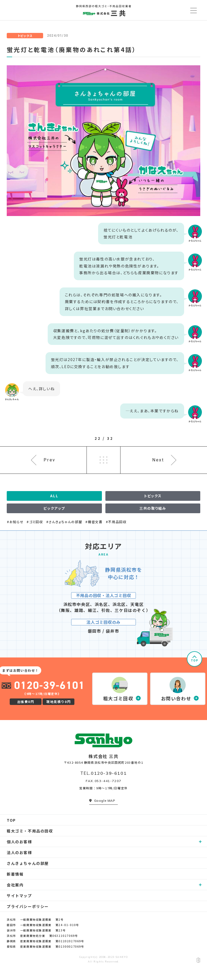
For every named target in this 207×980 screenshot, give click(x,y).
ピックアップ (54, 508)
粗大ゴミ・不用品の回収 (30, 831)
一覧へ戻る (103, 460)
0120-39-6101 (109, 773)
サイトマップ (19, 896)
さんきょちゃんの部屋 (28, 863)
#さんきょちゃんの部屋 (64, 522)
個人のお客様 (19, 842)
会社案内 (15, 885)
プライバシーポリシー (28, 906)
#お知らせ (15, 522)
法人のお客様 (19, 852)
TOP (195, 660)
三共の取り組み (153, 508)
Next (158, 460)
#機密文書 (94, 522)
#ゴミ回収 (35, 522)
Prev (50, 460)
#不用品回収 (116, 522)
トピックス (25, 36)
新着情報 (15, 874)
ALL (54, 496)
